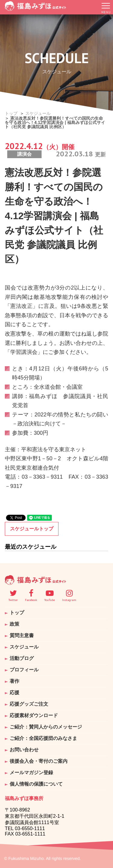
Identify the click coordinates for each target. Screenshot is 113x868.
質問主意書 (22, 635)
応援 (14, 693)
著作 (14, 681)
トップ (11, 113)
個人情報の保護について (36, 784)
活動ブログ (22, 658)
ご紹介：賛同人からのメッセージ (46, 727)
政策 (14, 624)
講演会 (24, 154)
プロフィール (24, 670)
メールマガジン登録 (31, 773)
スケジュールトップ (32, 529)
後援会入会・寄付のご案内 (39, 761)
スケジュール (38, 113)
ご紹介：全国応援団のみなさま (43, 738)
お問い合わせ (24, 750)
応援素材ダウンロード (34, 715)
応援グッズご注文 (29, 704)
